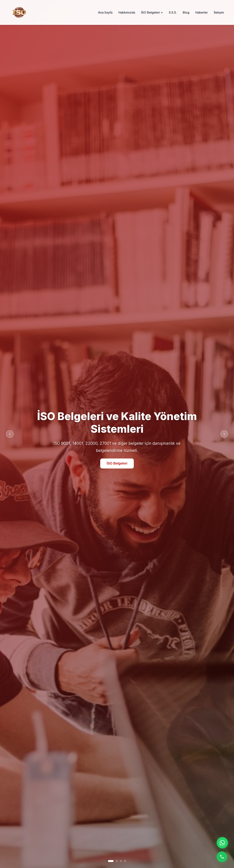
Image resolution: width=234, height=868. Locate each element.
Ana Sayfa (105, 12)
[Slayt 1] (111, 861)
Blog (186, 12)
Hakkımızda (127, 12)
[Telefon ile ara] (222, 857)
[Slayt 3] (121, 861)
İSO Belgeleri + (152, 12)
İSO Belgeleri (117, 463)
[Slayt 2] (117, 861)
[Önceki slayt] (10, 434)
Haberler (202, 12)
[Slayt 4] (125, 861)
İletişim (219, 12)
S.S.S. (173, 12)
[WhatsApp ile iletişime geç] (222, 843)
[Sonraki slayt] (224, 434)
